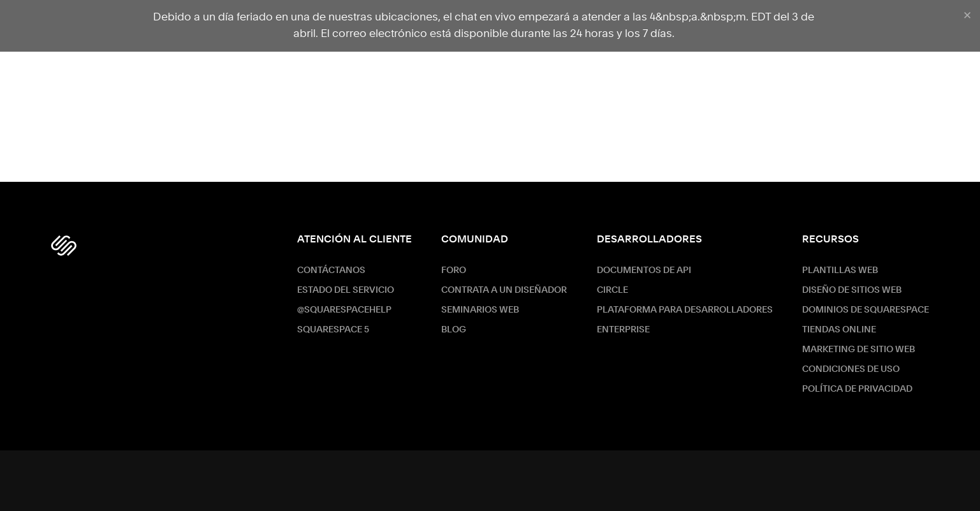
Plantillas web (840, 270)
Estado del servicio (346, 290)
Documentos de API (644, 270)
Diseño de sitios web (852, 290)
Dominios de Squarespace (866, 310)
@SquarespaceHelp (344, 310)
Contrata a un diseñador (504, 290)
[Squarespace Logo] (64, 246)
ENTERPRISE (623, 330)
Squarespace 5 (333, 330)
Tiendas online (839, 330)
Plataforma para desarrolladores (685, 310)
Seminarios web (480, 310)
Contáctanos (331, 270)
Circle (612, 290)
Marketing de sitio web (859, 350)
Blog (454, 330)
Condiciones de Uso (851, 369)
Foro (454, 270)
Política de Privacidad (857, 389)
